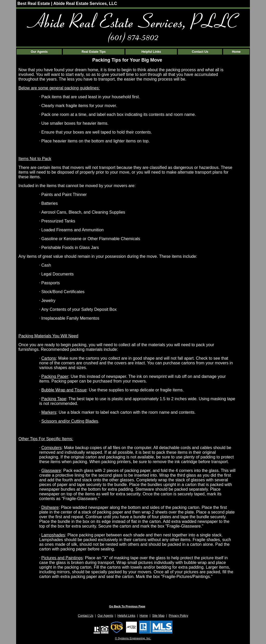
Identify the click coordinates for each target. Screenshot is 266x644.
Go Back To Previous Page (127, 606)
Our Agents (39, 52)
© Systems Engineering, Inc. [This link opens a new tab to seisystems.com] (133, 638)
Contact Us (200, 52)
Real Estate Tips (94, 52)
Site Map (158, 616)
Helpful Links (151, 52)
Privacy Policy (179, 616)
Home (236, 52)
